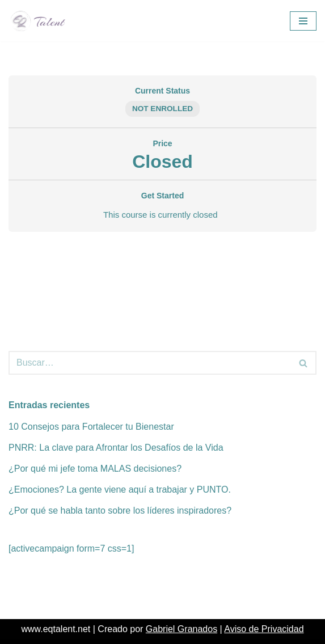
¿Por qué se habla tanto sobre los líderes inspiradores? (120, 510)
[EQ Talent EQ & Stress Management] (41, 21)
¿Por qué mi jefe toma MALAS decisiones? (95, 469)
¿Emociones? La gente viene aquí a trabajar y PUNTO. (120, 490)
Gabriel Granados (182, 629)
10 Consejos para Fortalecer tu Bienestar (91, 427)
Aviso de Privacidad (264, 629)
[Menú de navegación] (303, 21)
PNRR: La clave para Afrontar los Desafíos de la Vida (116, 448)
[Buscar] (150, 363)
